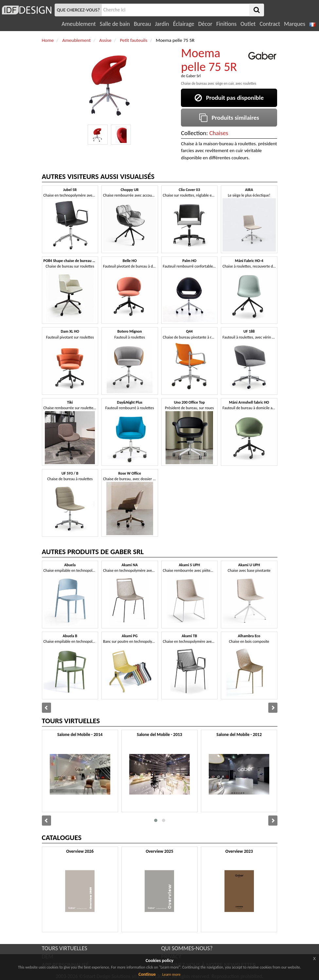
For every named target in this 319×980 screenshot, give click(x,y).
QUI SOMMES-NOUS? (187, 948)
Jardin (162, 24)
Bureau (142, 24)
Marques (295, 24)
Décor (205, 24)
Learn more (171, 974)
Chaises (219, 133)
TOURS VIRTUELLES (65, 948)
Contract (270, 24)
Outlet (248, 24)
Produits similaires (229, 118)
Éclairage (184, 24)
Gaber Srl (193, 76)
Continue (147, 974)
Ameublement (79, 24)
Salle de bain (115, 24)
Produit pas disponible (229, 98)
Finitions (226, 24)
